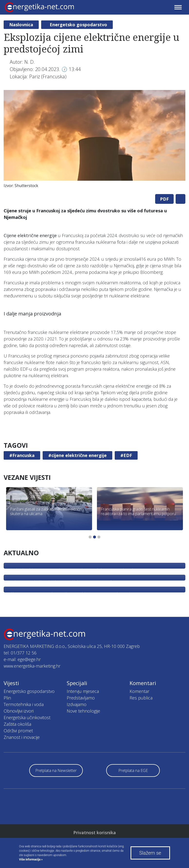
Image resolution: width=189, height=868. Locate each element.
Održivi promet (18, 731)
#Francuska (22, 455)
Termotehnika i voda (24, 704)
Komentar (139, 691)
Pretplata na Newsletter (56, 770)
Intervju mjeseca (83, 691)
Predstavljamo (81, 698)
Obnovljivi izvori (19, 711)
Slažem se (150, 853)
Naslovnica (21, 25)
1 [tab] (90, 537)
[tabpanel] (94, 140)
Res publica (141, 698)
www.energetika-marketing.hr (32, 666)
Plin (7, 698)
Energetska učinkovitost (27, 717)
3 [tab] (99, 537)
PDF (164, 199)
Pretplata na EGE (133, 770)
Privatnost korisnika (95, 832)
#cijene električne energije (77, 455)
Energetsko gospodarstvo (78, 25)
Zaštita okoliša (17, 724)
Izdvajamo (77, 704)
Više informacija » (31, 859)
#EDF (126, 455)
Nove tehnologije (83, 711)
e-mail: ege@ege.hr (22, 659)
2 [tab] (94, 537)
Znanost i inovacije (22, 737)
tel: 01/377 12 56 (20, 653)
